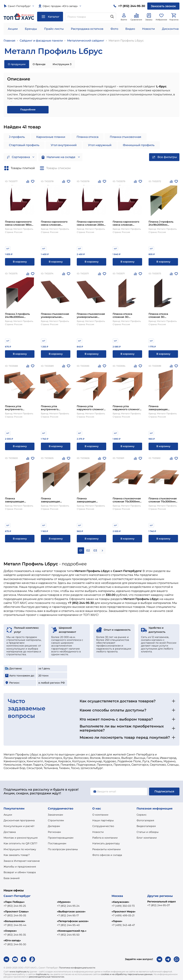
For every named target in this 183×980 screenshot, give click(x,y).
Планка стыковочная (126, 137)
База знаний (12, 878)
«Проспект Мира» (124, 912)
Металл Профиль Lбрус (126, 41)
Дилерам (54, 826)
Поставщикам (57, 843)
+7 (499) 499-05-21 (123, 915)
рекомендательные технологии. (47, 977)
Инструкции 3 (62, 64)
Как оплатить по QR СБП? (20, 843)
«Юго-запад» (12, 940)
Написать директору (106, 843)
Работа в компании (105, 838)
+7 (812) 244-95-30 (15, 944)
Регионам (54, 832)
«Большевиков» (14, 921)
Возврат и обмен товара (20, 872)
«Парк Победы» (14, 902)
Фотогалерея (145, 820)
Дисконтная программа (19, 820)
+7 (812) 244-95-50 (68, 935)
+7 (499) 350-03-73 (123, 906)
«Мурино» (64, 902)
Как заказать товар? (17, 855)
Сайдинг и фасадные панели (41, 41)
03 (95, 550)
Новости (148, 29)
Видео (130, 29)
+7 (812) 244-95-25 (15, 906)
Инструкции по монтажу (20, 849)
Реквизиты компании (106, 849)
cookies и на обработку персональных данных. (127, 974)
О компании (100, 815)
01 (81, 550)
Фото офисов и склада (107, 855)
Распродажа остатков (87, 29)
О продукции (17, 64)
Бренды (31, 29)
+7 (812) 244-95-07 (159, 905)
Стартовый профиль (24, 145)
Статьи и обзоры (148, 832)
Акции (13, 29)
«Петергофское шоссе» (73, 921)
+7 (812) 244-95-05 (15, 915)
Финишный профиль (139, 145)
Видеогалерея (146, 826)
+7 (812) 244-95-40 (68, 925)
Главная (9, 41)
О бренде (39, 64)
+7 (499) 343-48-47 (123, 925)
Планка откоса (87, 137)
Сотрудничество (103, 826)
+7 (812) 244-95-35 (15, 935)
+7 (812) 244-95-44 (15, 925)
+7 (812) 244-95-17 (68, 915)
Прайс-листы (54, 29)
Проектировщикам (61, 838)
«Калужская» (120, 902)
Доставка (10, 832)
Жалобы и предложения (20, 867)
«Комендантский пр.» (72, 931)
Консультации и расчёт (19, 826)
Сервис (142, 815)
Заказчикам (55, 815)
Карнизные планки (51, 137)
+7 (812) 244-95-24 (68, 906)
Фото (114, 29)
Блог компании (147, 838)
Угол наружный (100, 145)
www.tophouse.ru (19, 972)
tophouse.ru (43, 974)
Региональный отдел (161, 902)
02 (88, 550)
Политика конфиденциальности (77, 968)
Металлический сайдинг (86, 41)
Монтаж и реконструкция (21, 838)
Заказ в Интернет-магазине (22, 861)
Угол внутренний (64, 145)
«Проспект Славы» (16, 912)
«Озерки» (10, 931)
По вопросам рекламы (63, 849)
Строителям (56, 820)
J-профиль (17, 137)
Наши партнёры (103, 820)
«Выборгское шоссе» (71, 912)
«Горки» (117, 921)
